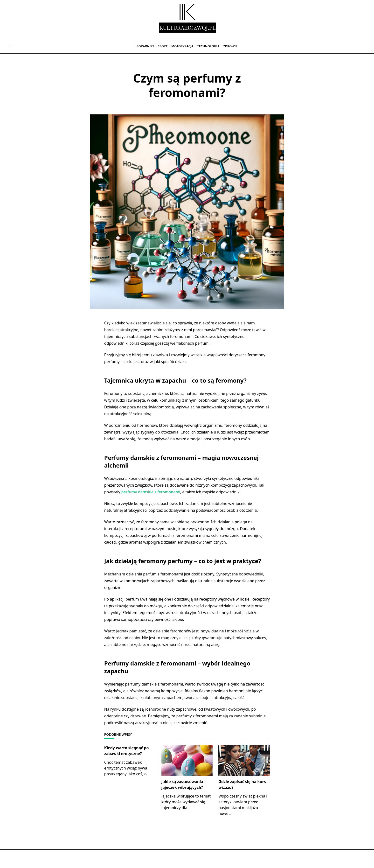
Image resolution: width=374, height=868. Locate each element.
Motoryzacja (182, 46)
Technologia (208, 46)
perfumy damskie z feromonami (151, 492)
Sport (163, 46)
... (149, 774)
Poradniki (145, 46)
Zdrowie (230, 46)
